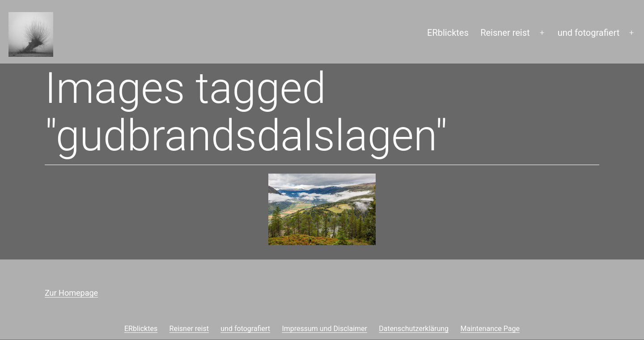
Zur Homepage (71, 293)
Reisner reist (505, 33)
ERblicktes (448, 33)
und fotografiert (589, 33)
